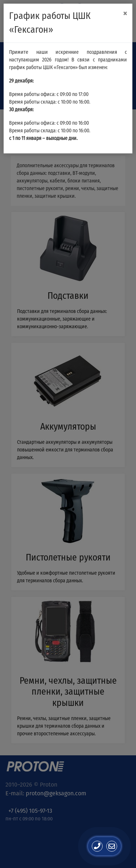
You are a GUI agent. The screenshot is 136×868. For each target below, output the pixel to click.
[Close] (125, 14)
